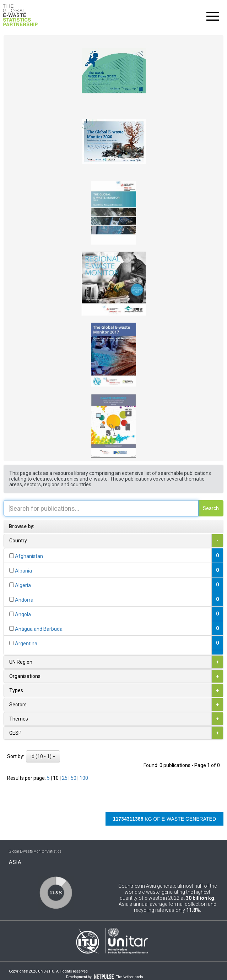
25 (65, 778)
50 (74, 778)
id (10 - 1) (43, 756)
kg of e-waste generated (164, 819)
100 (84, 778)
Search (211, 508)
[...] (12, 556)
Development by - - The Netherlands (105, 977)
